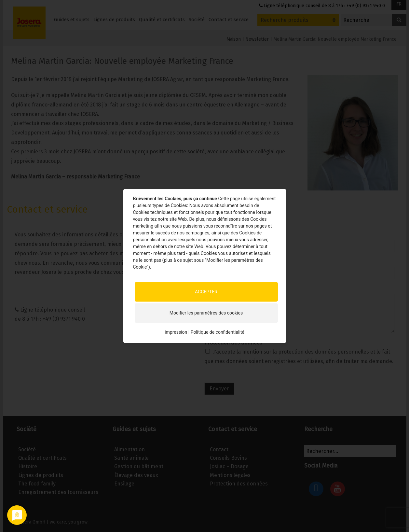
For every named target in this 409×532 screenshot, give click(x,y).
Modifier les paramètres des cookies (206, 313)
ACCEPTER (206, 292)
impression (176, 332)
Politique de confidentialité (218, 332)
